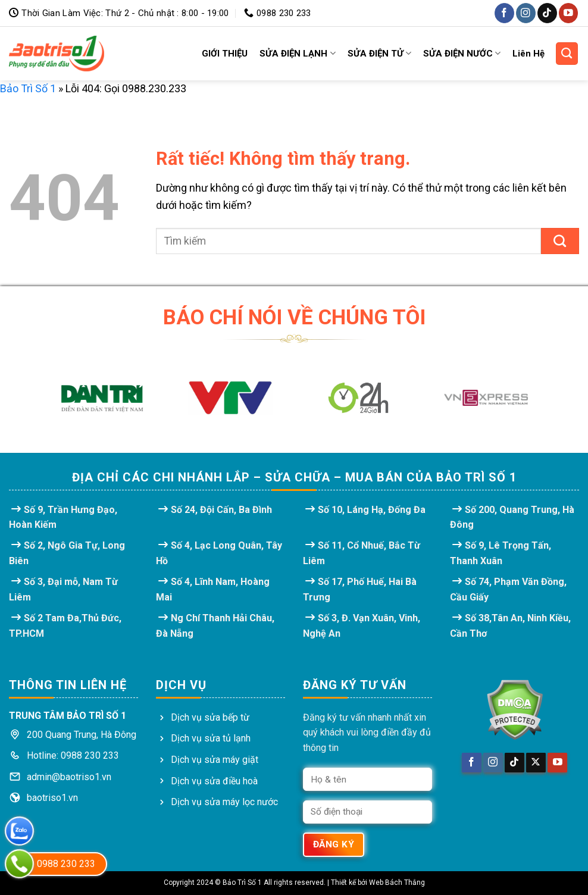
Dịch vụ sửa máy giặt (215, 760)
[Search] (567, 54)
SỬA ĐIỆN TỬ (379, 53)
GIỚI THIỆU (225, 54)
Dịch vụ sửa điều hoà (214, 781)
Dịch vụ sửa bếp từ (210, 717)
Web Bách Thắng (397, 883)
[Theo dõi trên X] (536, 763)
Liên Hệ (528, 54)
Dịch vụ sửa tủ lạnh (211, 738)
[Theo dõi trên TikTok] (547, 13)
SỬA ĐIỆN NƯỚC (462, 53)
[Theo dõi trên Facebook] (504, 13)
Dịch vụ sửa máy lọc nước (224, 802)
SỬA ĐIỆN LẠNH (297, 53)
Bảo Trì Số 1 (28, 88)
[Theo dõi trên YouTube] (569, 13)
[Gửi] (560, 241)
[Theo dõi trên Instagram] (526, 13)
